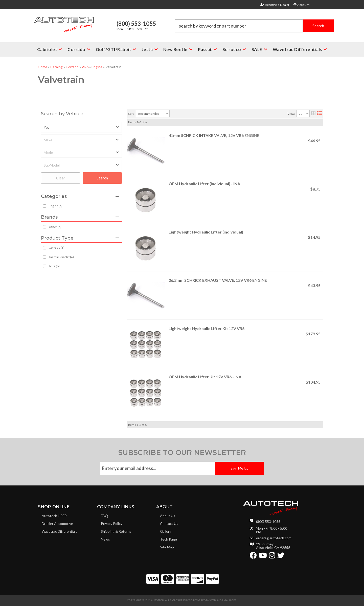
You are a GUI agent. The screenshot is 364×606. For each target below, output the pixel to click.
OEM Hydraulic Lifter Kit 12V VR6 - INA (205, 377)
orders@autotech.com (274, 538)
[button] (254, 26)
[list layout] (319, 114)
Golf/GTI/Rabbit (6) (61, 257)
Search (102, 178)
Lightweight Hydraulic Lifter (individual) (206, 232)
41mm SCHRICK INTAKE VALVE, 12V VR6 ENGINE (214, 135)
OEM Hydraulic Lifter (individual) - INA (204, 184)
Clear (61, 178)
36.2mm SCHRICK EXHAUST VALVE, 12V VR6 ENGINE (218, 280)
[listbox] (81, 127)
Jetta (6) (54, 266)
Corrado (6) (57, 248)
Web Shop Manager (223, 600)
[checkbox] (45, 227)
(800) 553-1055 (268, 521)
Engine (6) (56, 206)
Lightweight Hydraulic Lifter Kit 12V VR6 (207, 328)
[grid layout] (313, 114)
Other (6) (55, 227)
